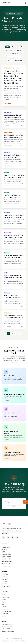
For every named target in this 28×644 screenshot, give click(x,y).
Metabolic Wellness (7, 554)
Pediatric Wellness (6, 566)
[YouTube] (17, 538)
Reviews (4, 600)
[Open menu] (25, 3)
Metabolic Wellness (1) (14, 57)
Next (18, 334)
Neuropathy (5, 575)
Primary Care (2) (19, 60)
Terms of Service (14, 641)
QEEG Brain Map (6, 564)
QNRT (3, 552)
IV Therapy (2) (10, 50)
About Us (4, 595)
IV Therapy (5, 549)
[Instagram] (8, 538)
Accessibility (23, 641)
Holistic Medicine (6, 597)
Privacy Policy (6, 641)
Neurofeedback (6, 547)
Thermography (5, 609)
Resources (4, 607)
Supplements (5, 614)
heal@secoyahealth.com (8, 631)
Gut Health (4, 582)
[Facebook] (3, 538)
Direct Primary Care (7, 559)
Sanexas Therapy (6, 557)
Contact (4, 616)
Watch (3, 604)
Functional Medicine (7, 561)
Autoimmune (5, 579)
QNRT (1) (19, 50)
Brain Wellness (5, 584)
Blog (3, 602)
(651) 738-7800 (6, 629)
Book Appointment (6, 611)
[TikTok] (12, 538)
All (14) (8, 47)
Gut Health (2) (8, 60)
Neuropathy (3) (14, 54)
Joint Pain (4, 577)
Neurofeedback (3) (17, 47)
